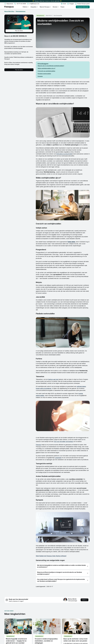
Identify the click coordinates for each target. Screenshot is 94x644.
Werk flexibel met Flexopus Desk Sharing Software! (51, 556)
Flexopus (39, 445)
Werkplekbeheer (21, 11)
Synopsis (40, 76)
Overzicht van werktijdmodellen (46, 71)
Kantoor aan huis (53, 379)
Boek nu (84, 600)
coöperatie (58, 458)
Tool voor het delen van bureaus (63, 442)
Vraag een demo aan (83, 7)
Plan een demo (19, 31)
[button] (64, 4)
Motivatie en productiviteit (64, 154)
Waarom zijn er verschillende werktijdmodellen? (51, 66)
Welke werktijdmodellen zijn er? (46, 68)
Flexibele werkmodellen (44, 74)
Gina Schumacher (58, 16)
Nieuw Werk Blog (9, 11)
